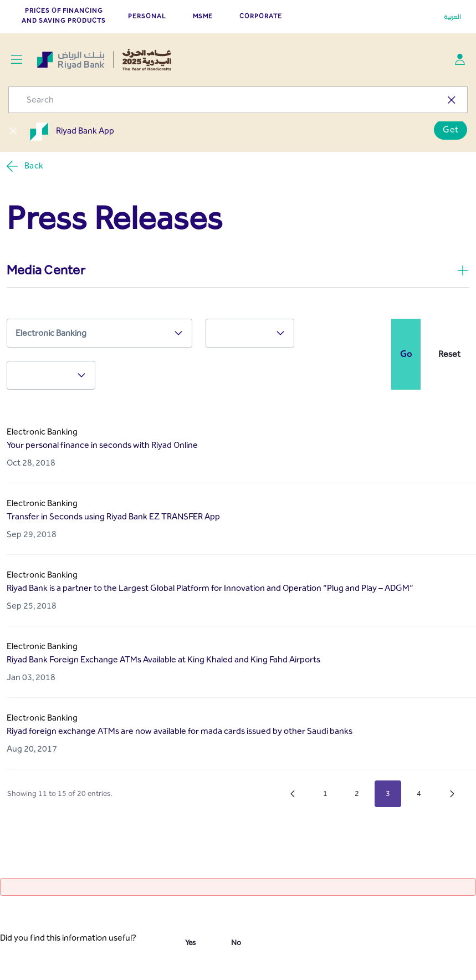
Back (24, 166)
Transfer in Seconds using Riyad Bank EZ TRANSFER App (113, 516)
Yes (190, 943)
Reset (449, 354)
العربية (452, 17)
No (236, 943)
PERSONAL (147, 16)
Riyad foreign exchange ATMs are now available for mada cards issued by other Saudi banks (180, 731)
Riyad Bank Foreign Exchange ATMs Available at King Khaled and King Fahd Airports (163, 659)
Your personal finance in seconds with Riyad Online (102, 445)
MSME (203, 16)
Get (451, 129)
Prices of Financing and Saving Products (64, 16)
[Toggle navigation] (16, 60)
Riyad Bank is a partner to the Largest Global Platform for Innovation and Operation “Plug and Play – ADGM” (210, 588)
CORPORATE (261, 16)
